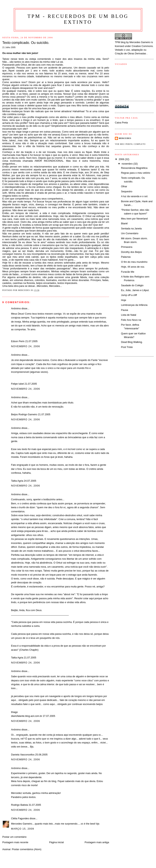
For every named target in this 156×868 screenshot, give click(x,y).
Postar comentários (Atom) (27, 849)
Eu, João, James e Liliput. (135, 290)
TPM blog (120, 42)
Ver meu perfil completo (130, 144)
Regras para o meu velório (136, 173)
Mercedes (125, 138)
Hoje (124, 300)
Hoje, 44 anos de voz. (133, 267)
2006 (122, 159)
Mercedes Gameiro (140, 42)
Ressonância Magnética (134, 168)
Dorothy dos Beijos (131, 252)
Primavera (127, 247)
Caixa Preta (121, 123)
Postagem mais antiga (97, 842)
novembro (127, 164)
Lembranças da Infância (134, 305)
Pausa (125, 310)
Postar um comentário (14, 837)
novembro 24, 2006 (26, 346)
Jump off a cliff (129, 295)
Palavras (126, 257)
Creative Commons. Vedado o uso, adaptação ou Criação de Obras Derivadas (134, 50)
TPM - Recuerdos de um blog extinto (78, 19)
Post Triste (127, 347)
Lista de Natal (129, 315)
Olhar (124, 186)
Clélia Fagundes (20, 818)
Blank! (124, 223)
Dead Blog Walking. (132, 342)
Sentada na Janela (131, 228)
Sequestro (127, 191)
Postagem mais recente (15, 842)
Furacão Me (128, 272)
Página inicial (56, 842)
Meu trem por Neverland (134, 219)
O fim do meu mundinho (134, 262)
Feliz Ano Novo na (131, 320)
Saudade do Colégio (132, 285)
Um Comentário (130, 233)
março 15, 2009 (23, 829)
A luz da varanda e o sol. (135, 196)
